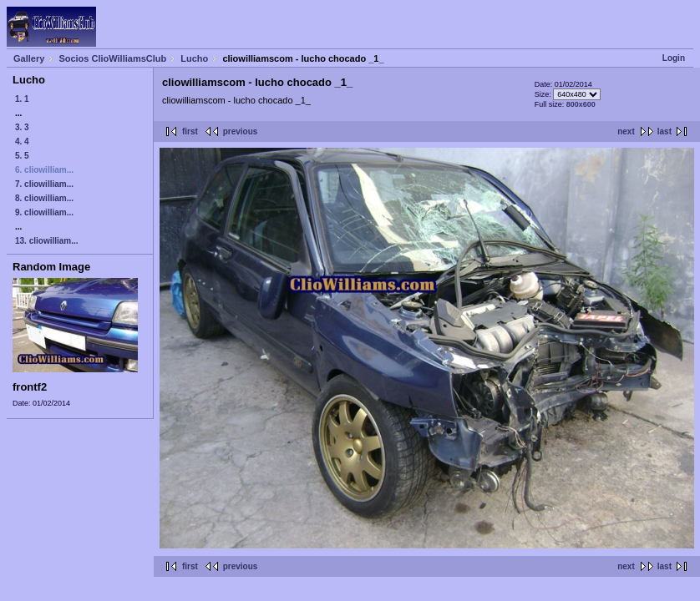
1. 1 (22, 99)
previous (241, 131)
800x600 (581, 104)
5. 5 (22, 156)
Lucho (194, 58)
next (626, 131)
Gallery (29, 58)
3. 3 (22, 127)
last (664, 131)
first (190, 131)
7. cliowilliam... (44, 184)
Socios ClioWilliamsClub (112, 58)
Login (674, 58)
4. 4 (22, 141)
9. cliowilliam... (44, 212)
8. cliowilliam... (44, 198)
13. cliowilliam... (47, 241)
